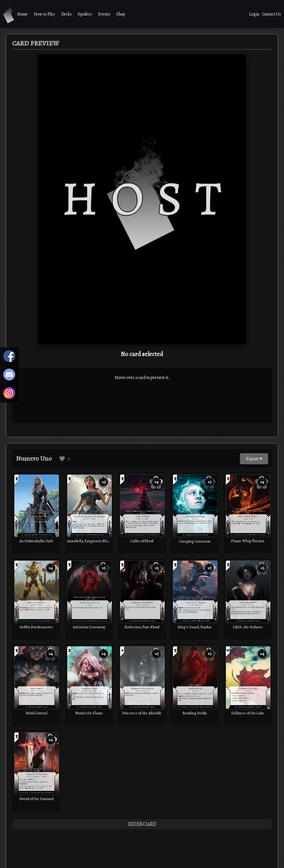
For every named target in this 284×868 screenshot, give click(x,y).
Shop (121, 14)
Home (22, 14)
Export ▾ (254, 459)
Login (254, 14)
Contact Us (272, 14)
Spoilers (85, 14)
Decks (66, 14)
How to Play (44, 14)
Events (104, 14)
